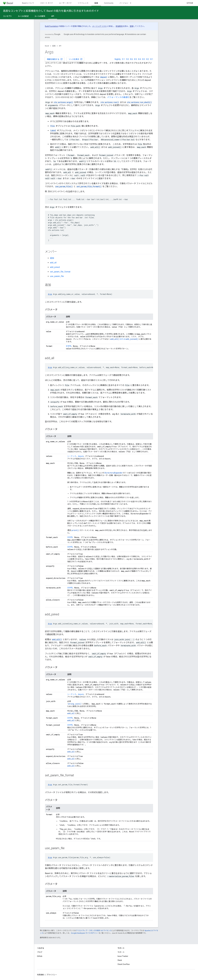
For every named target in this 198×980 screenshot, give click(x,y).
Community (109, 3)
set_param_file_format (60, 272)
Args (50, 294)
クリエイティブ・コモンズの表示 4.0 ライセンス (94, 931)
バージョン (124, 3)
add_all (53, 263)
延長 (54, 46)
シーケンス (72, 456)
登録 (131, 26)
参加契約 (119, 26)
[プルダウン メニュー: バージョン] (132, 3)
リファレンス (83, 3)
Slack (120, 960)
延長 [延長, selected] (96, 3)
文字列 (69, 346)
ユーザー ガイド (65, 3)
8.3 (144, 59)
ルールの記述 (23, 16)
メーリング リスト (99, 26)
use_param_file (57, 276)
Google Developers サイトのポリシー (85, 933)
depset (81, 456)
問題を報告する (55, 59)
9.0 (127, 59)
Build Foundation (52, 26)
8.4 (140, 59)
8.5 (136, 59)
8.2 (148, 59)
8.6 (132, 59)
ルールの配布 (40, 16)
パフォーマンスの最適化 (118, 97)
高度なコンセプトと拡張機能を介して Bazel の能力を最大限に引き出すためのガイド (51, 11)
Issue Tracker (123, 956)
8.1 (152, 59)
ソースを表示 (76, 59)
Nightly (118, 59)
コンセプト (7, 16)
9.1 (123, 59)
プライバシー (52, 975)
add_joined (55, 267)
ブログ (40, 952)
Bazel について (28, 3)
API (60, 46)
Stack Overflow (124, 964)
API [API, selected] (53, 16)
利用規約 (41, 975)
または (118, 339)
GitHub (190, 3)
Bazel (47, 46)
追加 (52, 258)
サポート (121, 952)
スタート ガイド (47, 3)
